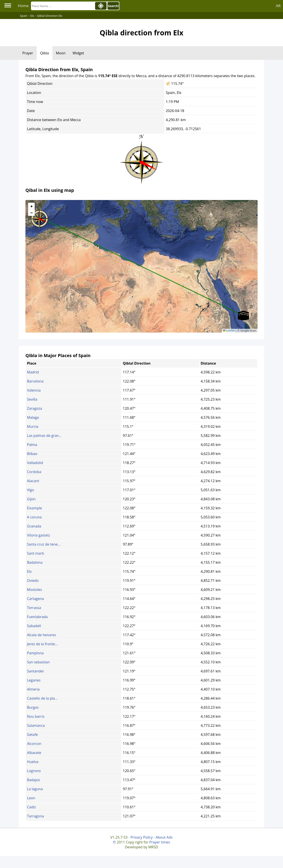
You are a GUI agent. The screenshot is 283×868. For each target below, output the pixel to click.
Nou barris (36, 716)
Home (23, 6)
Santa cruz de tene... (44, 544)
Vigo (31, 490)
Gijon (31, 499)
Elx (29, 571)
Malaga (33, 417)
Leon (31, 798)
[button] (40, 217)
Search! (113, 6)
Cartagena (35, 599)
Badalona (35, 562)
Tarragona (35, 816)
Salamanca (36, 725)
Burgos (33, 707)
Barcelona (35, 381)
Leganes (34, 680)
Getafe (33, 735)
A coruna (34, 517)
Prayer (28, 53)
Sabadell (34, 626)
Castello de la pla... (42, 698)
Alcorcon (34, 744)
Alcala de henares (41, 635)
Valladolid (35, 463)
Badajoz (33, 780)
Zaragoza (34, 408)
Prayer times (160, 842)
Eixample (34, 508)
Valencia (34, 390)
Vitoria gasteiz (38, 535)
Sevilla (32, 399)
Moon (61, 53)
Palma (32, 445)
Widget (78, 53)
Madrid (33, 372)
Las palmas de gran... (44, 436)
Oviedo (33, 581)
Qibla (45, 53)
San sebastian (38, 662)
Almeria (33, 689)
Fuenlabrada (37, 617)
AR (278, 6)
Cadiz (31, 807)
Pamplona (35, 653)
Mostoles (34, 590)
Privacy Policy (141, 837)
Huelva (33, 762)
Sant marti (35, 553)
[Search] (63, 6)
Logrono (34, 771)
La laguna (35, 789)
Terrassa (34, 608)
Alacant (33, 481)
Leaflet (229, 330)
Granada (34, 526)
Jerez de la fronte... (42, 644)
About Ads (164, 837)
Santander (35, 671)
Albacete (34, 753)
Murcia (33, 426)
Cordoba (34, 472)
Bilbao (32, 454)
